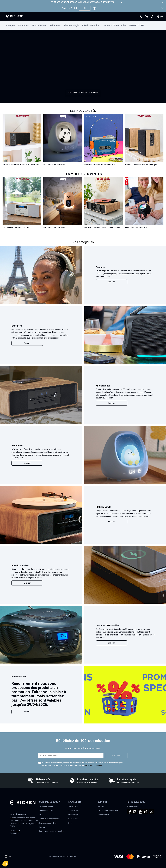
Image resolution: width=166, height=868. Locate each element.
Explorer (112, 282)
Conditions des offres (48, 823)
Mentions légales (46, 810)
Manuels (101, 806)
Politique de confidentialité (50, 819)
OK (85, 8)
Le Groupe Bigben (46, 806)
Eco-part (43, 827)
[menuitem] (12, 26)
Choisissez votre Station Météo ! (83, 92)
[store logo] (14, 16)
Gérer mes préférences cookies (52, 831)
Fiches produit (103, 815)
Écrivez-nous (15, 834)
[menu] (83, 26)
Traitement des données (93, 765)
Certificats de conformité (108, 810)
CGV (41, 815)
